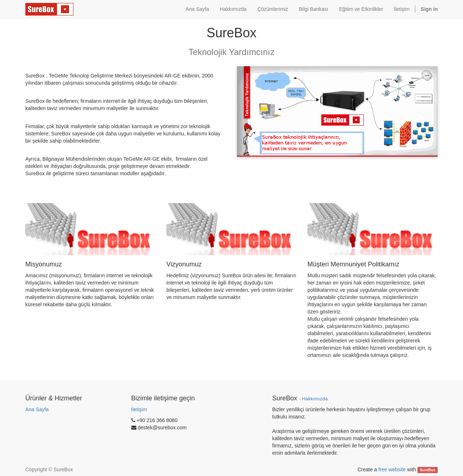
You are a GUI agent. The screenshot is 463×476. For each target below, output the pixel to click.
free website (392, 469)
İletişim (139, 409)
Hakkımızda (315, 399)
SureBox (428, 470)
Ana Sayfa (37, 409)
